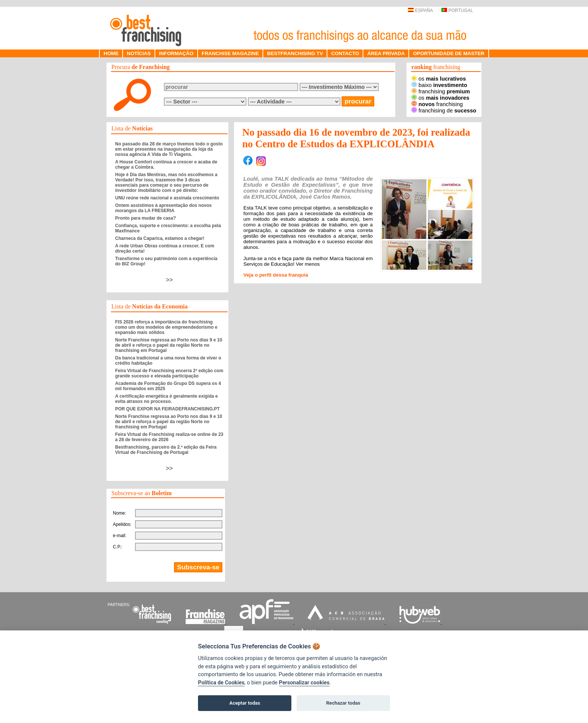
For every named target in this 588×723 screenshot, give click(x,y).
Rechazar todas (343, 703)
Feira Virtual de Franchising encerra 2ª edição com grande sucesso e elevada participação (169, 373)
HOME (111, 53)
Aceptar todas (245, 703)
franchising (441, 91)
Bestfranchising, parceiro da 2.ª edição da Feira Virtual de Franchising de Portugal (166, 450)
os (439, 79)
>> (169, 280)
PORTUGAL (457, 10)
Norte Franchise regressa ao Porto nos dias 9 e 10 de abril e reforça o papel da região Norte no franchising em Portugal (169, 345)
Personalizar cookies (304, 683)
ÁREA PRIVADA (386, 53)
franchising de (444, 111)
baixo (439, 85)
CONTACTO (345, 53)
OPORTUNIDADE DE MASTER (448, 53)
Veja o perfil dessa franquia (276, 275)
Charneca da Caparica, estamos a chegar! (160, 238)
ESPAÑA (420, 10)
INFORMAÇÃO (176, 53)
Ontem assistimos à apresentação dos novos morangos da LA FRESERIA (163, 208)
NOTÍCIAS (139, 53)
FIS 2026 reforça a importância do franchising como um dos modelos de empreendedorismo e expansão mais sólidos (166, 327)
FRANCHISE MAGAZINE (230, 53)
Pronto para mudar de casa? (145, 218)
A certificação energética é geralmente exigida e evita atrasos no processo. (166, 399)
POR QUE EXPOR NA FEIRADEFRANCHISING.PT (167, 409)
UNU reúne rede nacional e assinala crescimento (167, 198)
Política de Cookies (221, 683)
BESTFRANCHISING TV (295, 53)
